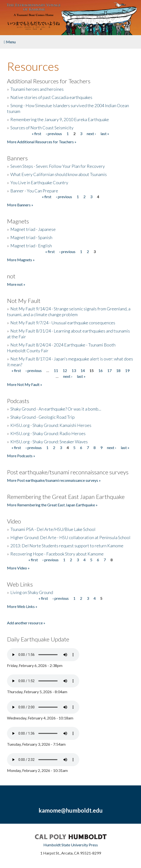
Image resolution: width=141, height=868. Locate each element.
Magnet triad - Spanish (31, 237)
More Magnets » (21, 260)
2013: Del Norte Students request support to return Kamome (67, 546)
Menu (10, 42)
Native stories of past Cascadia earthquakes (51, 97)
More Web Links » (22, 606)
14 (83, 370)
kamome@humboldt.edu (71, 810)
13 (74, 370)
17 (109, 370)
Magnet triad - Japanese (33, 229)
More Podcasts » (21, 456)
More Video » (18, 568)
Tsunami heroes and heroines (37, 89)
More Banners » (20, 205)
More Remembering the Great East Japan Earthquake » (52, 505)
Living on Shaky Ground (32, 592)
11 (56, 370)
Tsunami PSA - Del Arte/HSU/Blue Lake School (53, 529)
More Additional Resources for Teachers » (42, 142)
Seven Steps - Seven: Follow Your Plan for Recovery (58, 166)
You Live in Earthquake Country (39, 183)
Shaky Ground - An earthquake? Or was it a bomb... (56, 409)
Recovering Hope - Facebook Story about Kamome (57, 554)
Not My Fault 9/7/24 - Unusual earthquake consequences (63, 323)
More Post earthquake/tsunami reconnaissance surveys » (54, 480)
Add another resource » (26, 623)
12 (65, 370)
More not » (16, 284)
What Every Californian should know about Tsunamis (59, 174)
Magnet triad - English (31, 246)
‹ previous (54, 134)
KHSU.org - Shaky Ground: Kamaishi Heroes (51, 425)
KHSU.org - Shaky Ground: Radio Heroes (48, 433)
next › (91, 134)
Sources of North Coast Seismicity (42, 128)
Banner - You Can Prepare (34, 191)
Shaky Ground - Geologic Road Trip (43, 417)
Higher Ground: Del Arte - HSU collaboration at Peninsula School (70, 537)
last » (105, 134)
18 (118, 370)
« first (37, 134)
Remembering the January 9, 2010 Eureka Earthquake (60, 119)
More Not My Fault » (25, 384)
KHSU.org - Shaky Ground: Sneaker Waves (49, 442)
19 (127, 370)
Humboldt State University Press (71, 845)
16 (101, 370)
